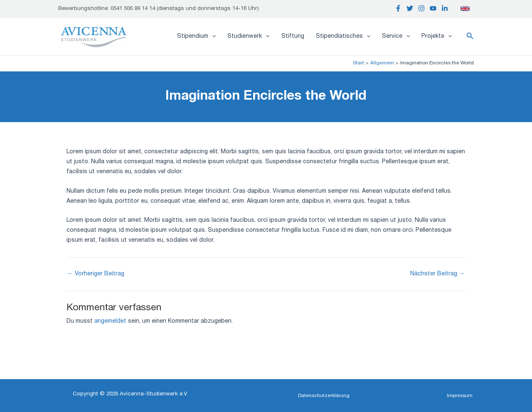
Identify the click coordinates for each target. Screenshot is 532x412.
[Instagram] (421, 8)
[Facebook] (398, 8)
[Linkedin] (445, 8)
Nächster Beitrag (437, 274)
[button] (470, 37)
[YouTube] (433, 8)
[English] (465, 9)
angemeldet (110, 321)
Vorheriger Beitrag (96, 274)
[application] (212, 37)
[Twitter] (410, 8)
